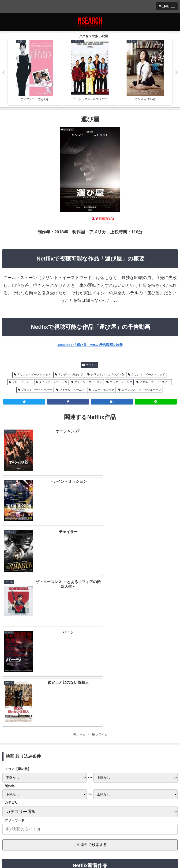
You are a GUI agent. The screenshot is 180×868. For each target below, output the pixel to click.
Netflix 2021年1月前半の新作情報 (90, 730)
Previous (4, 73)
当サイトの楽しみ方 (90, 843)
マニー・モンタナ (103, 390)
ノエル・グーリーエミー (155, 382)
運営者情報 (149, 843)
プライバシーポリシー (31, 843)
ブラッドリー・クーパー (37, 390)
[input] (90, 661)
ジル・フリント (22, 382)
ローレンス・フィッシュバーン (141, 390)
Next (176, 73)
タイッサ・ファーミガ (53, 382)
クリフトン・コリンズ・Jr (107, 375)
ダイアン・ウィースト (88, 382)
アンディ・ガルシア (71, 375)
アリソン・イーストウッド (34, 375)
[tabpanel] (35, 72)
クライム (91, 365)
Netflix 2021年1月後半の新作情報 (90, 720)
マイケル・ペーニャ (72, 390)
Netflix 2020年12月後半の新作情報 (90, 740)
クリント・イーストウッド (148, 375)
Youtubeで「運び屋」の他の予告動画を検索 (90, 345)
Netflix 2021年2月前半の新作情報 (90, 710)
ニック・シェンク (121, 382)
